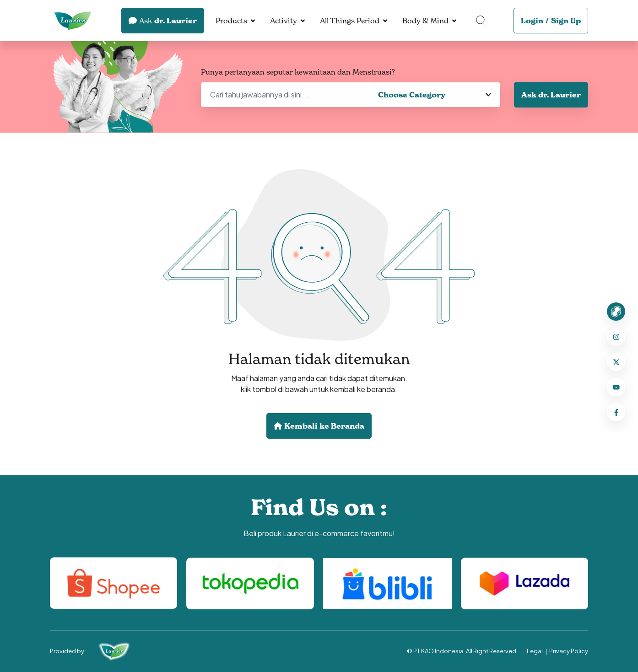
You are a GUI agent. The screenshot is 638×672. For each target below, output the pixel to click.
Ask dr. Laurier (551, 95)
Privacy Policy (569, 651)
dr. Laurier (163, 21)
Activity (284, 21)
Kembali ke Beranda (319, 426)
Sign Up (566, 21)
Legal (535, 651)
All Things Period (350, 21)
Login (532, 21)
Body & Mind (425, 21)
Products (231, 21)
